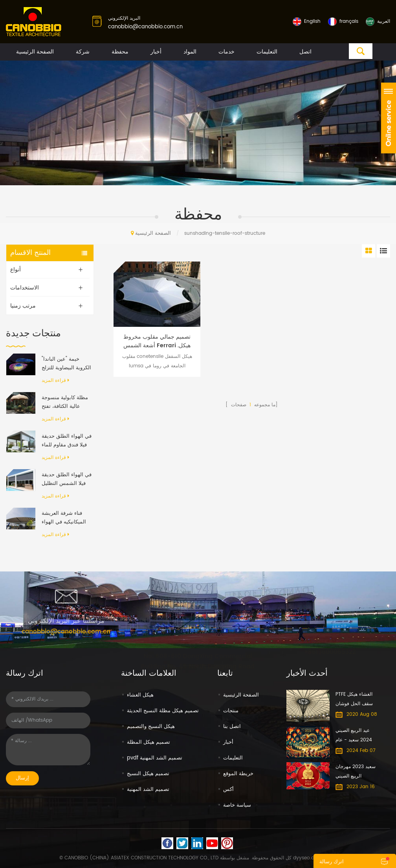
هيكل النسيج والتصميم (151, 727)
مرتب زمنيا (23, 306)
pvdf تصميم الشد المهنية (155, 758)
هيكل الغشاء (140, 695)
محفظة (120, 52)
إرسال (22, 778)
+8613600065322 (330, 646)
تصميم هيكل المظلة (148, 742)
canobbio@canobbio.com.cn (145, 27)
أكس (228, 790)
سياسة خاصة (237, 805)
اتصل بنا (232, 727)
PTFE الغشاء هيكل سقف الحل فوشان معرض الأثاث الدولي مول (356, 700)
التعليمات (267, 52)
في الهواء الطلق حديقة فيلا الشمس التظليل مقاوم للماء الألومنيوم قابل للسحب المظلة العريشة (67, 479)
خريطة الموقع (238, 774)
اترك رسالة (332, 862)
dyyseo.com (307, 858)
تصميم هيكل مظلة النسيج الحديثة (163, 711)
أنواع (16, 270)
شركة (83, 52)
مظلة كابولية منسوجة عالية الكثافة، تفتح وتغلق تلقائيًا (65, 402)
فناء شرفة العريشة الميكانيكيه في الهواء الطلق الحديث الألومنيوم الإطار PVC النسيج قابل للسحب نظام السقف (65, 518)
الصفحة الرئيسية (35, 52)
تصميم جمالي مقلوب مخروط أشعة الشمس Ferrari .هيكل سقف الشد (157, 341)
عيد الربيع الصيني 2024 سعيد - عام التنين (354, 736)
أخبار (156, 52)
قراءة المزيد (55, 381)
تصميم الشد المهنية (148, 790)
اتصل (305, 52)
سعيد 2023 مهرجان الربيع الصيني (356, 771)
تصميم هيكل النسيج (148, 774)
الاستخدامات (25, 288)
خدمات (226, 52)
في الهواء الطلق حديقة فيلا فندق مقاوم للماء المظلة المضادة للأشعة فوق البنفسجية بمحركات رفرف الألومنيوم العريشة (67, 441)
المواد (190, 52)
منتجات (231, 711)
